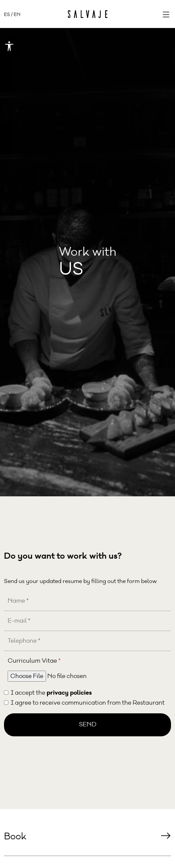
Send (88, 724)
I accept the (51, 693)
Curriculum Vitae (34, 661)
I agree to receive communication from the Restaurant (88, 703)
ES (7, 14)
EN (17, 14)
